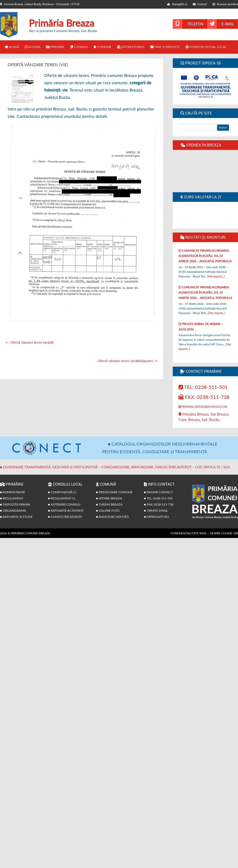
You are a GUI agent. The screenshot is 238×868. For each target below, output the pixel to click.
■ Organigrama (13, 510)
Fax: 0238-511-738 (204, 397)
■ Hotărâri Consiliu (64, 504)
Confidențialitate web (188, 533)
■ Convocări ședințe (65, 517)
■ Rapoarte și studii (16, 517)
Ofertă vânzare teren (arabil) (30, 342)
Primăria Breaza (62, 23)
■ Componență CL (62, 492)
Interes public (131, 47)
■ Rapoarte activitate (66, 510)
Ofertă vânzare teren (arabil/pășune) (127, 361)
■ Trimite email (156, 510)
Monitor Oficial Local (206, 47)
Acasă (12, 47)
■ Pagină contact (158, 492)
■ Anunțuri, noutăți (112, 517)
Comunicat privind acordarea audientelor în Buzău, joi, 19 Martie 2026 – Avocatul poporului (205, 292)
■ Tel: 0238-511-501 (158, 498)
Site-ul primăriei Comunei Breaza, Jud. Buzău (63, 31)
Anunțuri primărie (225, 4)
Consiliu (79, 47)
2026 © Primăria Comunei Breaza (25, 533)
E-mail (228, 24)
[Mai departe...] (216, 276)
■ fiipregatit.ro (156, 517)
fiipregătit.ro (177, 4)
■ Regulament (12, 498)
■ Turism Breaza (109, 504)
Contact (200, 4)
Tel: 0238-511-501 (203, 387)
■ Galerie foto (108, 510)
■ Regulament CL (62, 498)
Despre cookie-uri (224, 533)
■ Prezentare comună (114, 492)
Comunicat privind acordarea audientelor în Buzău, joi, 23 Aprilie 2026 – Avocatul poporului (205, 256)
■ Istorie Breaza (109, 498)
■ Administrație (13, 492)
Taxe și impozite (165, 47)
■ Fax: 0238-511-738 (159, 504)
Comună (102, 47)
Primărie (55, 47)
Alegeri (32, 47)
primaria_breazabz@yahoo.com (203, 407)
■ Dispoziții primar (15, 504)
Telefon (195, 24)
